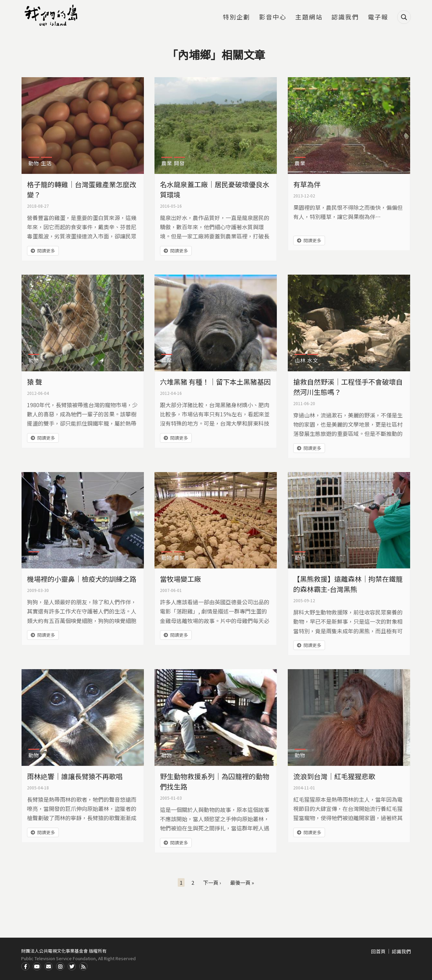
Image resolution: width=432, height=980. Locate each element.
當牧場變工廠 (180, 579)
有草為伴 (307, 184)
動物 (34, 163)
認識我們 (345, 17)
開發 (179, 163)
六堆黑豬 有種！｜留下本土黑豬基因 (215, 382)
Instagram (60, 966)
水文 (313, 360)
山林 (300, 360)
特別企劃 (237, 17)
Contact (49, 966)
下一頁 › (212, 882)
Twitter (72, 966)
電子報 (378, 17)
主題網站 (309, 17)
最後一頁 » (242, 882)
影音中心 (273, 17)
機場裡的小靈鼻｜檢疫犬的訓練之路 (82, 579)
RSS (83, 966)
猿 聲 (35, 382)
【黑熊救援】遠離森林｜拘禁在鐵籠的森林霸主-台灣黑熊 (348, 584)
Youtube (37, 966)
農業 (167, 163)
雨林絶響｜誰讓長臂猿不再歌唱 (75, 776)
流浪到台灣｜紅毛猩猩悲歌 (334, 776)
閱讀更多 (46, 251)
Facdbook (25, 966)
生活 (46, 163)
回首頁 (378, 951)
